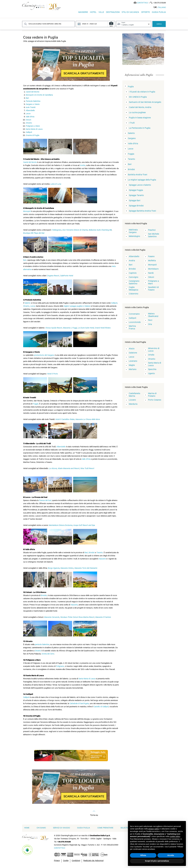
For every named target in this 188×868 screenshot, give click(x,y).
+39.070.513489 (160, 3)
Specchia (152, 370)
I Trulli (132, 123)
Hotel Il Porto (53, 374)
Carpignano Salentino (134, 283)
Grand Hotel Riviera (103, 328)
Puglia (131, 87)
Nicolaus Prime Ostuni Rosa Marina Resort (77, 618)
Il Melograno (57, 230)
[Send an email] (142, 3)
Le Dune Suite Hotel (86, 328)
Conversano (134, 314)
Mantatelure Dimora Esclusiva (61, 526)
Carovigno (134, 277)
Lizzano (132, 400)
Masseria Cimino (67, 568)
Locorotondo (135, 322)
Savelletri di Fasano (153, 289)
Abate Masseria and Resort (69, 469)
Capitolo (133, 273)
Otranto (29, 123)
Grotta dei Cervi (48, 654)
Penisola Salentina (33, 101)
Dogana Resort (53, 276)
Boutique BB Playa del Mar (34, 233)
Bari (27, 98)
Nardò (151, 273)
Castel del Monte (32, 92)
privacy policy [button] (154, 829)
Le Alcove (53, 469)
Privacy (57, 861)
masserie (102, 559)
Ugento (151, 374)
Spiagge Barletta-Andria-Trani (142, 211)
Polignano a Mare (33, 126)
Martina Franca (132, 328)
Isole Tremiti (31, 108)
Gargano (132, 139)
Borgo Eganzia (54, 568)
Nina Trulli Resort (87, 469)
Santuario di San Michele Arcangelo (145, 102)
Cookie (66, 861)
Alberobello (30, 111)
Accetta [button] (171, 855)
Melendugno (134, 237)
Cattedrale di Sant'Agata (79, 704)
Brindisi (92, 553)
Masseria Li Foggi (70, 328)
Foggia (36, 404)
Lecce (28, 114)
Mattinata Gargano (133, 231)
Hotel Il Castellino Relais (65, 420)
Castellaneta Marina (134, 395)
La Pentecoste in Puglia (140, 128)
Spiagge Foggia (136, 190)
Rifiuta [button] (143, 855)
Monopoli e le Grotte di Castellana (39, 95)
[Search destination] (48, 24)
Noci (150, 320)
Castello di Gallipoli (101, 707)
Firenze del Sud (45, 501)
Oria (150, 325)
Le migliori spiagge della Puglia (142, 180)
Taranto (100, 553)
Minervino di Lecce (154, 350)
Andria (83, 166)
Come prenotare (105, 828)
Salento (28, 303)
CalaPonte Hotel (67, 276)
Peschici (152, 230)
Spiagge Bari (135, 201)
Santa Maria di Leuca (34, 129)
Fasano (151, 257)
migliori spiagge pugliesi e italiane (77, 306)
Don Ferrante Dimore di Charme (75, 230)
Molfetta (152, 261)
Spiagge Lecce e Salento (140, 185)
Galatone (133, 353)
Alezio (132, 349)
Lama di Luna (56, 184)
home (27, 828)
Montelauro (153, 269)
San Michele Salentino (154, 235)
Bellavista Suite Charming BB (100, 230)
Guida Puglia (84, 828)
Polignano (60, 667)
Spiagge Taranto (136, 196)
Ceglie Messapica (133, 289)
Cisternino (134, 294)
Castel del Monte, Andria (140, 108)
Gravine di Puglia (32, 136)
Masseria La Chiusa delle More (88, 420)
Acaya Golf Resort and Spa (84, 526)
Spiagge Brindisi (136, 206)
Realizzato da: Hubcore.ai (93, 861)
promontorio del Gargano (44, 355)
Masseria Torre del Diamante (86, 568)
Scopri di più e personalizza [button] (157, 861)
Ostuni (28, 120)
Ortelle (151, 355)
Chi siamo (41, 828)
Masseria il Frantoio (103, 618)
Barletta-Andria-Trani (138, 175)
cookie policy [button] (175, 836)
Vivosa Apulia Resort (54, 328)
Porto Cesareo (155, 400)
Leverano (133, 361)
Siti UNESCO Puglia (138, 97)
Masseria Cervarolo (52, 618)
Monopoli (27, 212)
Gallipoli (29, 133)
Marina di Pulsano (152, 395)
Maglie (132, 365)
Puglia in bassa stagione (140, 118)
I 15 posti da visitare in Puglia (142, 92)
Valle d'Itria (30, 117)
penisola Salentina (42, 645)
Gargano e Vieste (33, 105)
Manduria (133, 404)
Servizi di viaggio (62, 828)
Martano (133, 370)
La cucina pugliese (137, 113)
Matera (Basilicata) (153, 315)
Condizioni (76, 861)
